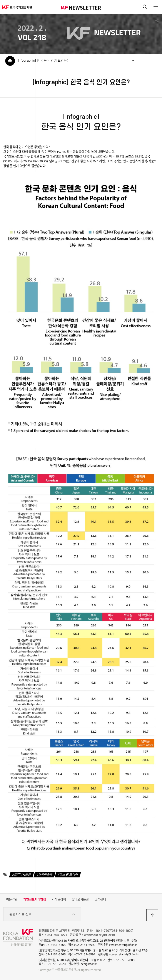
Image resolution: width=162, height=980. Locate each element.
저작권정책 (59, 899)
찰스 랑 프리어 (69, 875)
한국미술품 (45, 875)
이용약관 (12, 899)
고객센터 (100, 899)
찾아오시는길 (80, 899)
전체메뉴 (155, 7)
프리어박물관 (22, 875)
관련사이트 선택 (42, 914)
